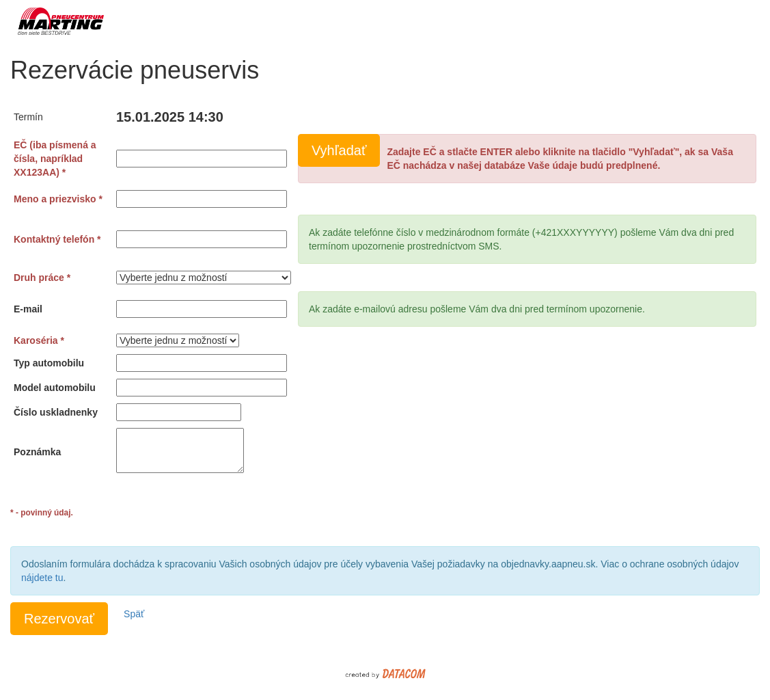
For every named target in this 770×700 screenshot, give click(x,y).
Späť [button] (134, 614)
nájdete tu (42, 578)
